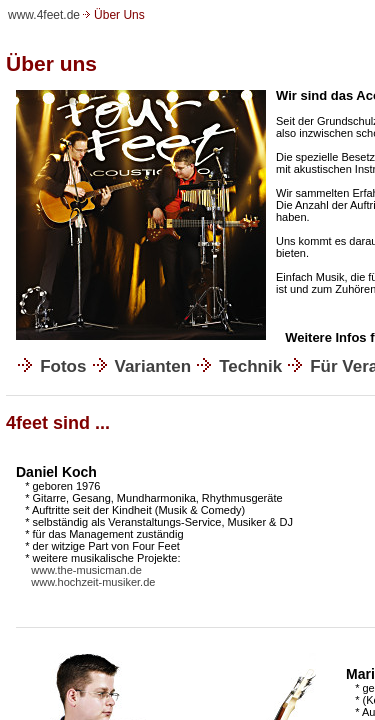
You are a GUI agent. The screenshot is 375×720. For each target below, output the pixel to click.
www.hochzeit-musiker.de (93, 582)
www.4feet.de (44, 15)
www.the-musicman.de (86, 570)
